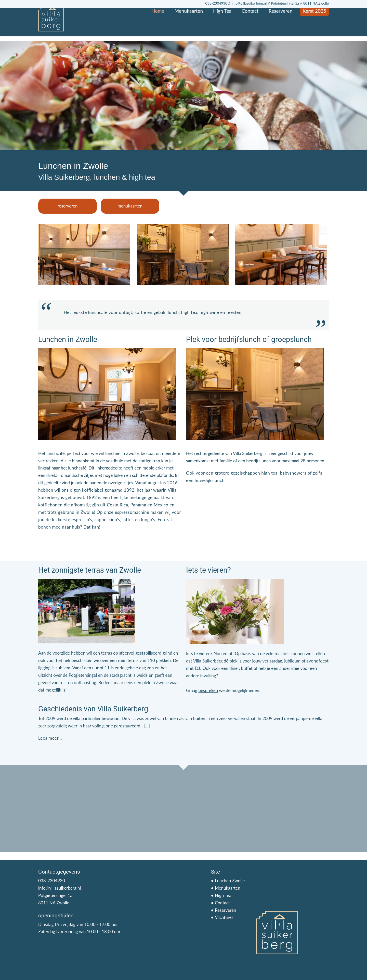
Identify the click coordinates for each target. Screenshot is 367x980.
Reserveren (280, 31)
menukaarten (130, 206)
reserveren (67, 206)
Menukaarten (189, 31)
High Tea (222, 31)
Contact (250, 31)
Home (158, 31)
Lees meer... (50, 738)
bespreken (208, 690)
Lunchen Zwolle (230, 881)
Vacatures (224, 917)
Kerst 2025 (314, 31)
